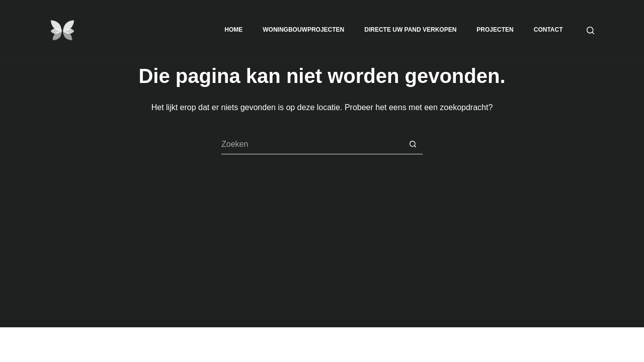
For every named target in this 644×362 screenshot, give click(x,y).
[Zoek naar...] (312, 144)
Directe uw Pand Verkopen (410, 30)
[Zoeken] (590, 30)
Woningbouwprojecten (303, 30)
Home (233, 30)
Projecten (495, 30)
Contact (548, 30)
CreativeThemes (205, 345)
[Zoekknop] (413, 144)
